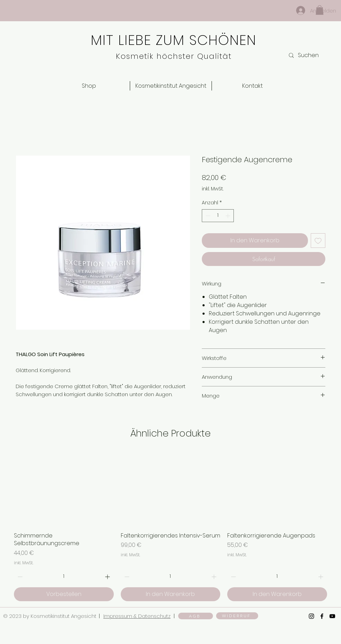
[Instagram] (311, 616)
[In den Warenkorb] (171, 594)
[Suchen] (312, 56)
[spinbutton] (218, 216)
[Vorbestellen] (64, 594)
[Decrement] (207, 216)
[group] (170, 526)
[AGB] (196, 616)
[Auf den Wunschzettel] (318, 241)
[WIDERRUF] (237, 616)
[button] (320, 10)
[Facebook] (322, 616)
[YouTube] (332, 616)
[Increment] (228, 216)
